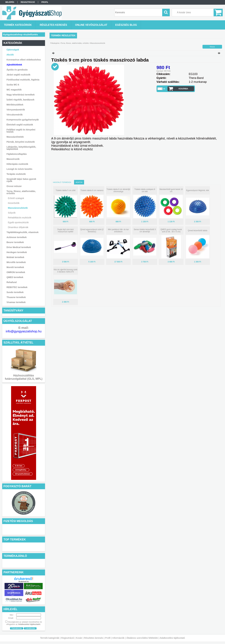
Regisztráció (68, 638)
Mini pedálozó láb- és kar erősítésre (118, 231)
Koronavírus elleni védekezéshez (24, 60)
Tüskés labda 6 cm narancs (92, 190)
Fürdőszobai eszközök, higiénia (23, 80)
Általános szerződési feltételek (142, 638)
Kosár (79, 638)
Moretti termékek (15, 267)
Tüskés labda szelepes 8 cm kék (145, 190)
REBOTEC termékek (17, 287)
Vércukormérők (15, 115)
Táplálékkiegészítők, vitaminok (23, 232)
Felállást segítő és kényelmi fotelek (21, 131)
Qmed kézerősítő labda (197, 231)
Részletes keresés (94, 638)
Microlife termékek (16, 262)
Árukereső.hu (24, 582)
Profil (108, 638)
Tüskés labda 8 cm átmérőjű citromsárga (118, 190)
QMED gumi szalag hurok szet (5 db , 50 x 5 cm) (171, 231)
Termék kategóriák (50, 638)
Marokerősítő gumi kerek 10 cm (171, 190)
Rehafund (12, 282)
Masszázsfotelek (15, 137)
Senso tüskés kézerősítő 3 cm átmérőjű (145, 231)
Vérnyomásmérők (16, 110)
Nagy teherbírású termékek (21, 95)
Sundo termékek (15, 292)
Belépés (10, 2)
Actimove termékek (17, 237)
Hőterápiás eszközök (17, 164)
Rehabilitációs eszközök (20, 218)
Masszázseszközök (18, 208)
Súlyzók (12, 213)
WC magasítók (14, 90)
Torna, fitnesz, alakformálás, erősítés (75, 43)
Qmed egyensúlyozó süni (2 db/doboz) (92, 231)
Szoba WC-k (13, 85)
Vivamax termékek (16, 302)
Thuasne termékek (16, 297)
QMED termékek (15, 277)
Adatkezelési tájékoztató (172, 638)
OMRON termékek (16, 272)
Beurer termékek (15, 242)
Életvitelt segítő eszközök (20, 125)
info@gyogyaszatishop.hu (24, 331)
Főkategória (55, 43)
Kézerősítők (14, 203)
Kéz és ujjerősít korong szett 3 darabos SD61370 (66, 271)
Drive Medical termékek (19, 247)
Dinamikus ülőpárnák (18, 227)
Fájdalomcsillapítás (17, 154)
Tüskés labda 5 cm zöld (65, 190)
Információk (118, 638)
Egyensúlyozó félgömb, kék (197, 190)
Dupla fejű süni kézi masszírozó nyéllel (65, 231)
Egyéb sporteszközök (18, 222)
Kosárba (183, 89)
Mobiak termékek (15, 257)
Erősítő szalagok (16, 198)
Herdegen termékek (17, 252)
